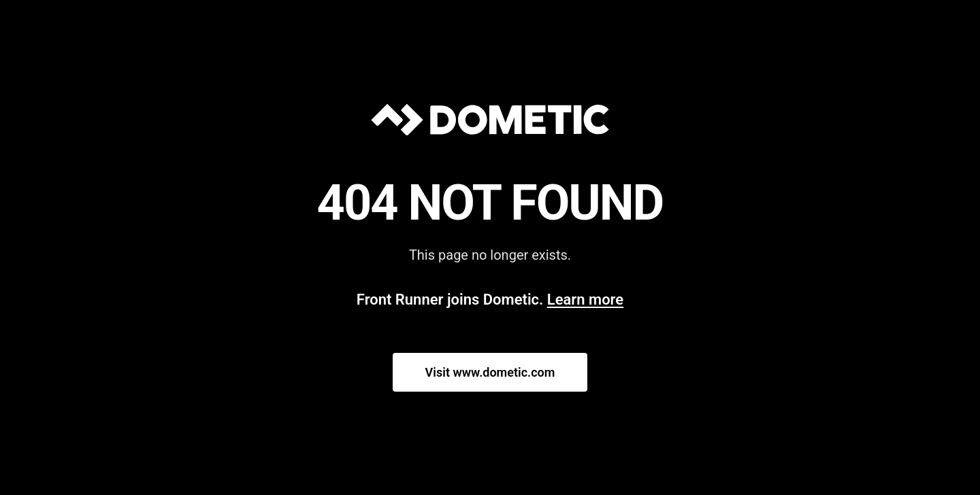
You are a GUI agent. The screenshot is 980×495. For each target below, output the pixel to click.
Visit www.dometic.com (490, 372)
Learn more (585, 300)
